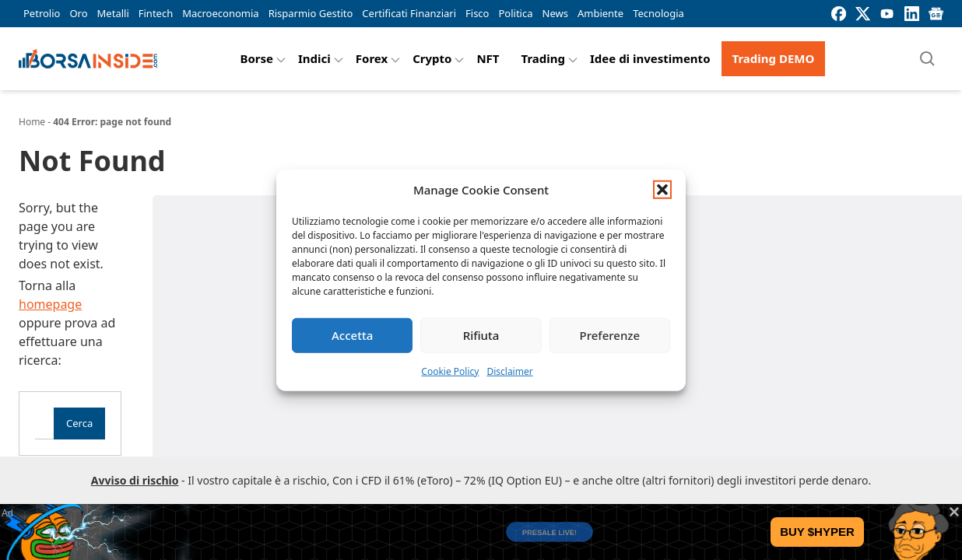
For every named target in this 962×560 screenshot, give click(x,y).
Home (32, 122)
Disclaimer (509, 371)
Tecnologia (658, 13)
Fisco (477, 13)
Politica (515, 13)
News (555, 13)
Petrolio (42, 13)
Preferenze (610, 335)
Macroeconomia (220, 13)
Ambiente (600, 13)
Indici (314, 58)
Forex (372, 58)
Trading (544, 58)
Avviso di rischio (135, 480)
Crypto (432, 58)
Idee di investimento (650, 58)
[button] (662, 190)
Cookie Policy (450, 371)
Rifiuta (481, 335)
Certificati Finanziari (409, 13)
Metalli (113, 13)
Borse (256, 58)
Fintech (156, 13)
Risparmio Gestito (311, 13)
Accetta (352, 335)
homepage (50, 304)
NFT (488, 58)
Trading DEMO (774, 58)
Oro (78, 13)
